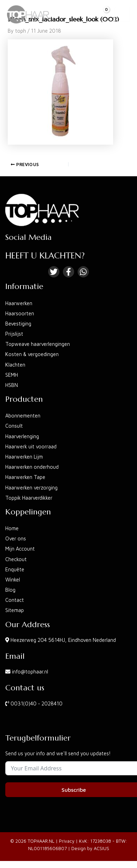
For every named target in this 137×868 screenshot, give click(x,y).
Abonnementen (23, 416)
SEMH (12, 375)
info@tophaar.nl (30, 672)
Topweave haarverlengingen (38, 344)
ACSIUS (102, 849)
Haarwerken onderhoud (32, 467)
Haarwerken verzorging (31, 488)
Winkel (13, 580)
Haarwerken (19, 303)
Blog (10, 590)
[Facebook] (68, 272)
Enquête (15, 569)
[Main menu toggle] (122, 14)
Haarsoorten (20, 313)
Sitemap (15, 610)
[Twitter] (54, 272)
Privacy (67, 841)
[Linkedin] (83, 272)
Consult (14, 426)
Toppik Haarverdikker (29, 498)
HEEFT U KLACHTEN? (45, 256)
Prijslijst (14, 334)
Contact (15, 600)
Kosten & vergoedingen (32, 354)
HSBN (12, 385)
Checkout (16, 559)
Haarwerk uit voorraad (31, 446)
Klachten (15, 365)
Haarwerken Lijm (24, 457)
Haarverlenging (22, 436)
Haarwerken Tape (25, 477)
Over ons (16, 538)
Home (12, 528)
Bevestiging (18, 324)
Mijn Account (20, 549)
